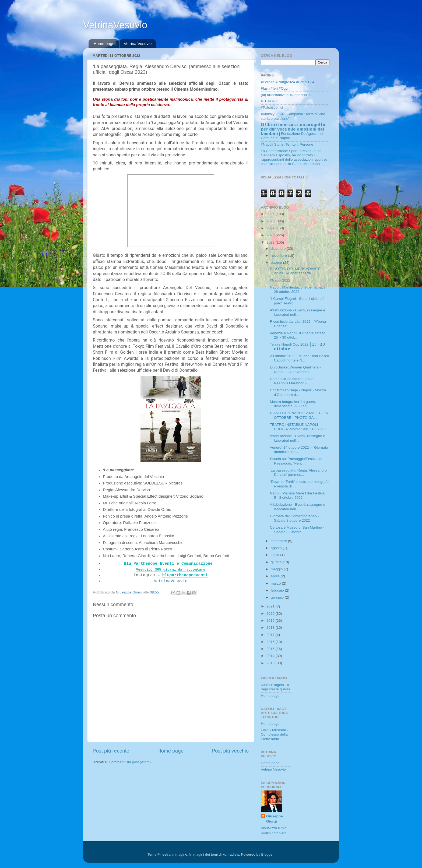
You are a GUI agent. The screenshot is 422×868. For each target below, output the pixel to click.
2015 (271, 649)
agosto (277, 548)
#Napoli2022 (280, 280)
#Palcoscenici (272, 108)
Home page (104, 43)
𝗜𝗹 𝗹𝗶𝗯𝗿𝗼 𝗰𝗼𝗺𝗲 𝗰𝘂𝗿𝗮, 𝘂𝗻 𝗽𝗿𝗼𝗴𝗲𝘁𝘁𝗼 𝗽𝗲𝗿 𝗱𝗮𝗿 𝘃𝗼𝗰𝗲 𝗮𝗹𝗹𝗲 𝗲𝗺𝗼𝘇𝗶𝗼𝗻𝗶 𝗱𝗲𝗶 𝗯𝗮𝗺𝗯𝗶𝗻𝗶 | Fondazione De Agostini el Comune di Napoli (293, 131)
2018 (271, 628)
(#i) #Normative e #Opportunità (286, 95)
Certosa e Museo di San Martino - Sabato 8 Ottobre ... (297, 530)
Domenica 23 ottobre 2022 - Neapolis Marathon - (292, 381)
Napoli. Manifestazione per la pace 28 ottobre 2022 (298, 289)
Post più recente (111, 751)
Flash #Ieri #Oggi (275, 88)
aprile (276, 576)
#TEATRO (269, 101)
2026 (271, 214)
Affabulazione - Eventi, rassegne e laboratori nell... (298, 312)
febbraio (278, 590)
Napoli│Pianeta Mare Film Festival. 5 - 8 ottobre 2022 (298, 495)
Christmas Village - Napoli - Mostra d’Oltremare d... (298, 392)
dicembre (279, 249)
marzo (276, 583)
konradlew (231, 854)
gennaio (278, 597)
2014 (271, 656)
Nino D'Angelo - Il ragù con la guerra (276, 687)
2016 (271, 642)
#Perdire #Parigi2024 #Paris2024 (288, 82)
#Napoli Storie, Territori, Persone (287, 144)
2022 (271, 242)
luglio (275, 555)
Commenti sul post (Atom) (130, 762)
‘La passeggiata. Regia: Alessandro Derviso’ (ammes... (298, 472)
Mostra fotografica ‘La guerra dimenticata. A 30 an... (293, 404)
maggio (277, 569)
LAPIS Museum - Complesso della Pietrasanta (275, 734)
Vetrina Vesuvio (138, 43)
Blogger (267, 854)
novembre (279, 256)
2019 (271, 621)
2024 (271, 228)
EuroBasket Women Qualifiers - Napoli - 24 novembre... (295, 369)
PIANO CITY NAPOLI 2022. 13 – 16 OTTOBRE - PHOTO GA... (299, 415)
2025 (271, 221)
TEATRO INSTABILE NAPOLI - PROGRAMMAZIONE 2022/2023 (299, 427)
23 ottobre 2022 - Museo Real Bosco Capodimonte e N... (300, 358)
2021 (271, 606)
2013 (271, 663)
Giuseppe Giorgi (275, 819)
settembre (279, 541)
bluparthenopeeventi (185, 575)
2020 (271, 614)
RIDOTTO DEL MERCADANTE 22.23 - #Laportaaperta (295, 271)
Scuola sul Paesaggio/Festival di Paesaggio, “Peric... (296, 461)
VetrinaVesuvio (115, 25)
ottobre (277, 263)
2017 (271, 635)
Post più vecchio (230, 751)
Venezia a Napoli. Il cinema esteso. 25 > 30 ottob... (298, 335)
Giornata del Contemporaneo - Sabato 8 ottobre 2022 (294, 518)
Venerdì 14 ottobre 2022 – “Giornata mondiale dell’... (299, 450)
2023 (271, 235)
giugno (277, 562)
